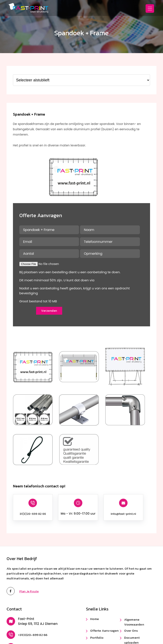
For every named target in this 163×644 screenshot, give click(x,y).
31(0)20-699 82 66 (33, 514)
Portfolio (97, 638)
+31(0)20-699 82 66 (33, 635)
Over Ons (131, 631)
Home (95, 619)
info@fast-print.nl (123, 514)
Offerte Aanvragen (104, 631)
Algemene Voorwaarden (134, 622)
